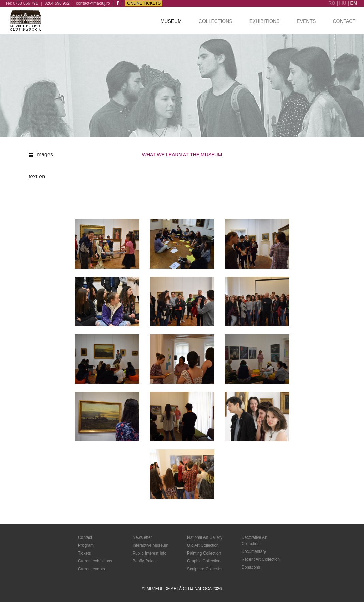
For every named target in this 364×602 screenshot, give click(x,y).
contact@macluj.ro (93, 3)
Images (41, 154)
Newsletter (142, 537)
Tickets (85, 553)
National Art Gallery (205, 537)
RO (332, 3)
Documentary (254, 551)
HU (344, 3)
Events (306, 21)
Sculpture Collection (205, 569)
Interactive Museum (150, 545)
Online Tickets (144, 3)
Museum (171, 21)
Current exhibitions (95, 561)
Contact (344, 21)
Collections (216, 21)
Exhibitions (265, 21)
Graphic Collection (204, 561)
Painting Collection (204, 553)
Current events (92, 569)
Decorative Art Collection (254, 541)
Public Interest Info (149, 553)
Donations (251, 567)
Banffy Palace (145, 561)
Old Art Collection (203, 545)
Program (86, 545)
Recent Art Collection (261, 559)
